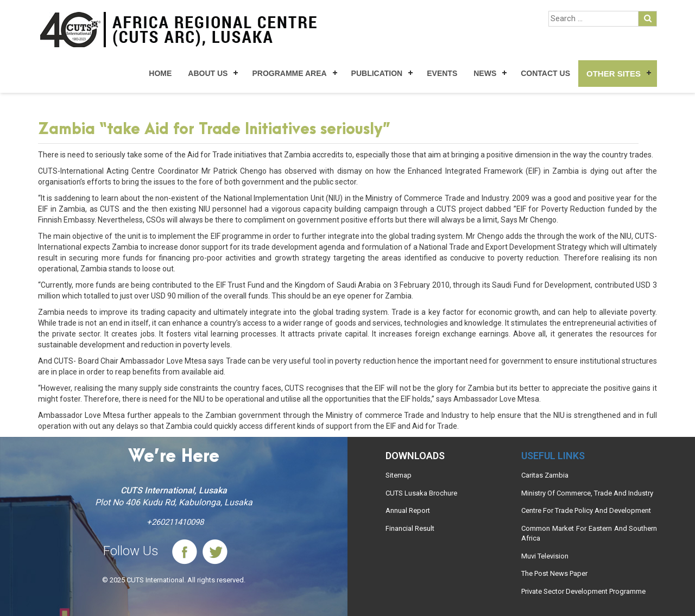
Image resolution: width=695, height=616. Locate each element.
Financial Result (410, 528)
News (485, 73)
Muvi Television (545, 556)
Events (442, 73)
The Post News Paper (554, 573)
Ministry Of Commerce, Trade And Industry (587, 493)
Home (160, 73)
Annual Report (408, 510)
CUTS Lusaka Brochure (421, 493)
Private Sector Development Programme (583, 591)
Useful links (553, 456)
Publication (377, 73)
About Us (208, 73)
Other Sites (614, 74)
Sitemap (399, 475)
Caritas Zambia (545, 475)
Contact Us (545, 73)
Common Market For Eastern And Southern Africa (589, 534)
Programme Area (289, 73)
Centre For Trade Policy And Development (586, 510)
